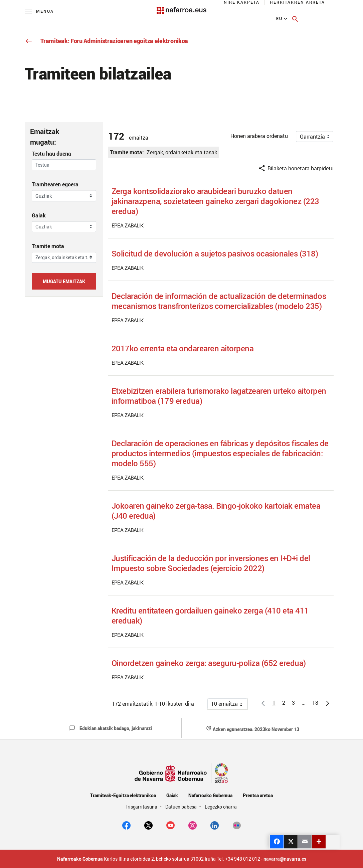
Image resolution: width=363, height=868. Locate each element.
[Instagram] (193, 825)
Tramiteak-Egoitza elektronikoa (123, 795)
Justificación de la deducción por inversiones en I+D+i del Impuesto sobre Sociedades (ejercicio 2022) (211, 563)
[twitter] (148, 825)
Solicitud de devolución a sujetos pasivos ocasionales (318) (215, 253)
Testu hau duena (51, 154)
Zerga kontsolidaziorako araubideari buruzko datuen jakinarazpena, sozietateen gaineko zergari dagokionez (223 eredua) (215, 201)
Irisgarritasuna (142, 807)
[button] (303, 703)
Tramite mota (48, 246)
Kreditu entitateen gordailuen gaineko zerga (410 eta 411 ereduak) (210, 616)
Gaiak (39, 215)
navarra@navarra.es (285, 859)
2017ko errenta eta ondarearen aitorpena (183, 348)
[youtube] (170, 825)
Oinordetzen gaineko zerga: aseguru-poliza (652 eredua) (209, 663)
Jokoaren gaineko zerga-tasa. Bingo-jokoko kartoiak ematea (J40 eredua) (216, 511)
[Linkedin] (215, 825)
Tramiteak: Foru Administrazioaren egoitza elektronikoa (107, 41)
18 (317, 704)
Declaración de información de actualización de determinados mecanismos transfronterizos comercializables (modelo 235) (219, 301)
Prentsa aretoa (258, 795)
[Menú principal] (39, 11)
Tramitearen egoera (55, 184)
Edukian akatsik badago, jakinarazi (111, 728)
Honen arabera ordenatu (259, 136)
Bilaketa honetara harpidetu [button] (296, 168)
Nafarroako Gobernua (210, 795)
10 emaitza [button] (229, 705)
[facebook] (126, 825)
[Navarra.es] (181, 7)
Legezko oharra (221, 807)
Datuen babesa (181, 807)
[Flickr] (237, 825)
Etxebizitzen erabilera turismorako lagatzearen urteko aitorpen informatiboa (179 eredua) (219, 396)
